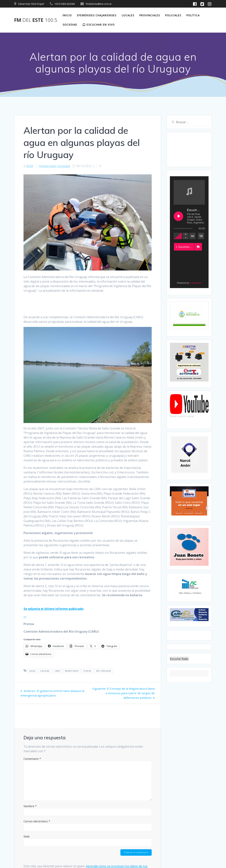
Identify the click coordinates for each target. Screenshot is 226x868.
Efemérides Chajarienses (97, 15)
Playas (87, 671)
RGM (30, 166)
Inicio (67, 15)
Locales (128, 15)
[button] (198, 247)
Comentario (32, 759)
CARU (57, 671)
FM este (36, 20)
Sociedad (70, 25)
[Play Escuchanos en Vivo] (178, 216)
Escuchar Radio (179, 659)
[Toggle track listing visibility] (201, 236)
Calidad (45, 671)
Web (27, 836)
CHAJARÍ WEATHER (189, 150)
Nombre (30, 806)
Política (193, 15)
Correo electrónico (37, 821)
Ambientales (48, 166)
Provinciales (150, 15)
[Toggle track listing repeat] (192, 236)
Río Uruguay (104, 671)
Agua (32, 671)
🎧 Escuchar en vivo (98, 25)
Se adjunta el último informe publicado (53, 609)
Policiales (173, 15)
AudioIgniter (195, 283)
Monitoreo (72, 671)
